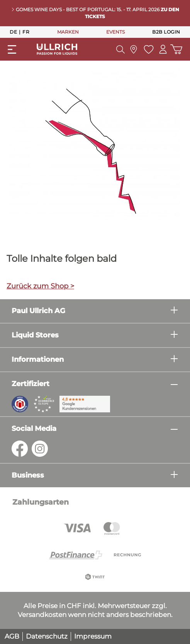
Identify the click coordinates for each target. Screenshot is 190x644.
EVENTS (115, 32)
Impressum (93, 636)
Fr (26, 32)
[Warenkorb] (176, 49)
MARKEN (68, 32)
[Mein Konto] (163, 49)
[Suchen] (120, 49)
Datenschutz (47, 636)
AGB (12, 636)
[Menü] (12, 49)
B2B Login (166, 32)
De (13, 32)
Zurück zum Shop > (40, 286)
